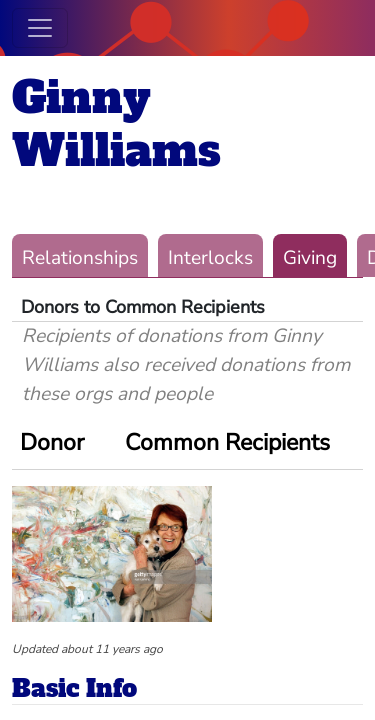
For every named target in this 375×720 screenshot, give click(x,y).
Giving (310, 258)
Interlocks (210, 258)
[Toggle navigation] (40, 28)
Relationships (80, 258)
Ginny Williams (116, 124)
